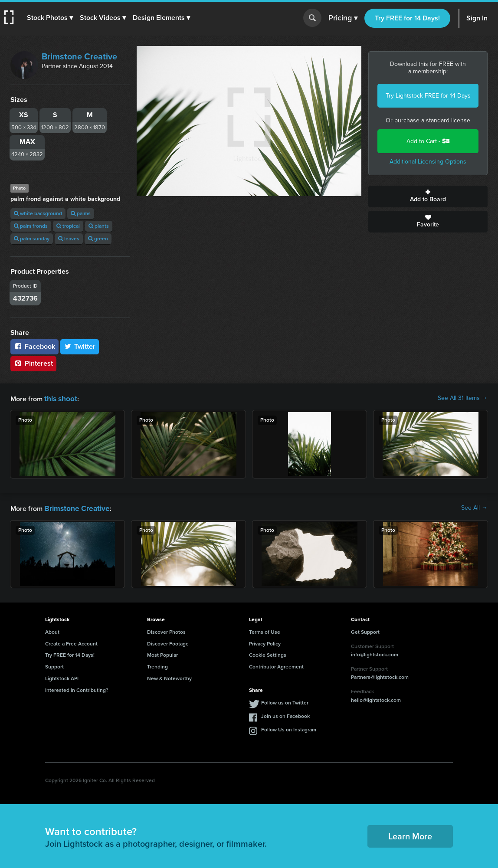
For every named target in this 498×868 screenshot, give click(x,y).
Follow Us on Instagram (289, 728)
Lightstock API (62, 677)
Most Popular (162, 653)
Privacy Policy (265, 642)
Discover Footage (168, 642)
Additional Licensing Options (428, 162)
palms (81, 213)
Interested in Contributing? (77, 688)
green (98, 239)
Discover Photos (166, 630)
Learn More (410, 835)
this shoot (59, 398)
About (52, 630)
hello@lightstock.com (376, 698)
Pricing (343, 18)
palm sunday (32, 239)
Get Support (365, 630)
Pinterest (33, 363)
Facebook (34, 346)
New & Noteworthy (169, 677)
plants (99, 226)
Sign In (477, 18)
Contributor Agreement (276, 665)
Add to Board (428, 197)
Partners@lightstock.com (380, 675)
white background (38, 213)
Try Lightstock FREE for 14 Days (428, 96)
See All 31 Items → (463, 398)
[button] (51, 18)
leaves (69, 239)
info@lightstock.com (375, 653)
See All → (474, 507)
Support (54, 665)
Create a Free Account (71, 642)
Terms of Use (265, 630)
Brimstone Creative (79, 56)
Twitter (80, 346)
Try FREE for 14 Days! (407, 18)
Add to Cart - (428, 141)
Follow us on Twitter (285, 701)
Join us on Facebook (285, 714)
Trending (157, 665)
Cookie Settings (268, 653)
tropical (68, 226)
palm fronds (31, 226)
